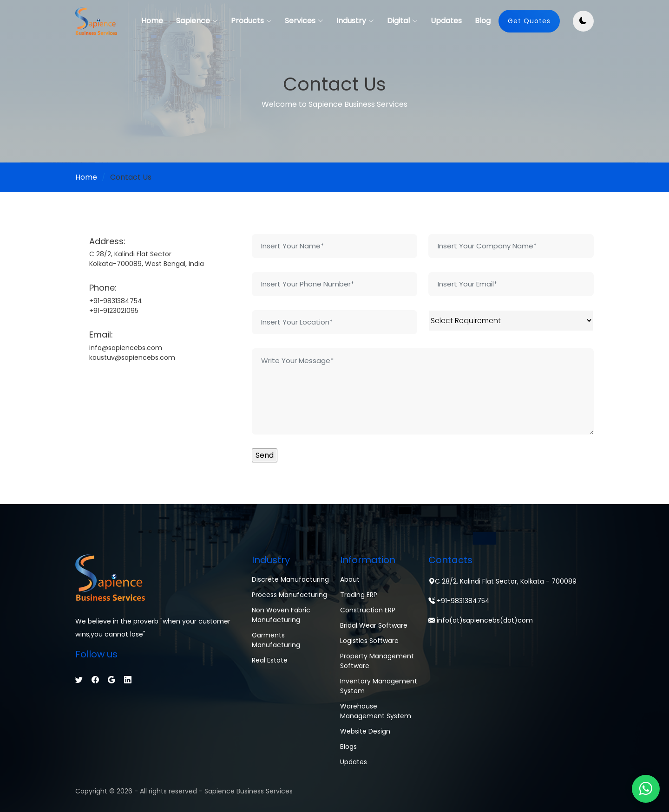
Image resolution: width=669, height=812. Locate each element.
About (350, 579)
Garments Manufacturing (276, 640)
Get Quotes (529, 21)
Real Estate (270, 660)
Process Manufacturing (289, 595)
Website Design (365, 731)
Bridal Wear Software (374, 625)
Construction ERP (368, 610)
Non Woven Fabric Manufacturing (281, 615)
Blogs (348, 747)
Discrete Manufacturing (290, 579)
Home (152, 21)
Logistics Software (369, 641)
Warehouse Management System (376, 711)
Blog (483, 21)
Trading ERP (359, 595)
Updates (446, 21)
